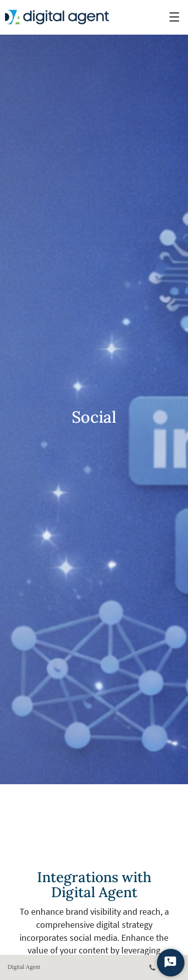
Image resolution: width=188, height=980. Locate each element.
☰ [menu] (174, 17)
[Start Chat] (171, 963)
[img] (94, 392)
